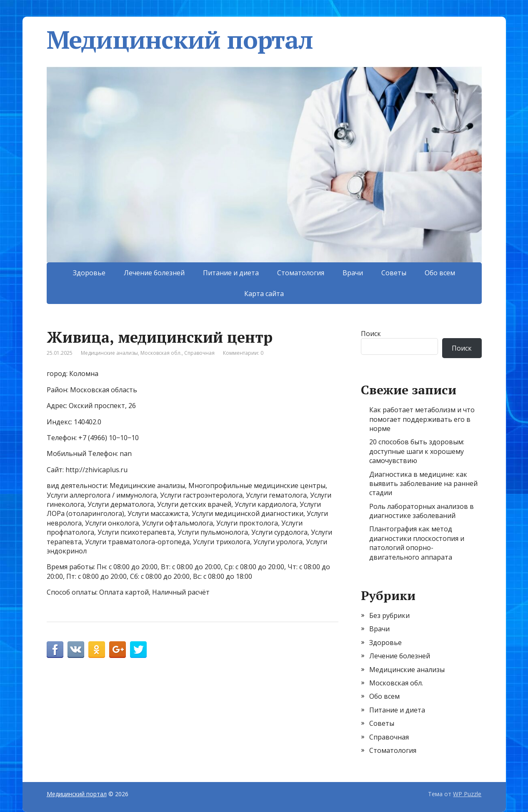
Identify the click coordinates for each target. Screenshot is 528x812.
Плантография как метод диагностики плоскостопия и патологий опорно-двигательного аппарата (417, 543)
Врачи (353, 273)
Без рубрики (389, 615)
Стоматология (301, 273)
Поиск (371, 334)
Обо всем (440, 273)
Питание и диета (231, 273)
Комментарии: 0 (243, 353)
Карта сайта (264, 294)
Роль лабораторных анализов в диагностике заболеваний (422, 511)
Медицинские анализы (109, 353)
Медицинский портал (180, 40)
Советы (394, 273)
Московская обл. (161, 353)
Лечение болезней (154, 273)
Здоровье (89, 273)
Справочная (199, 353)
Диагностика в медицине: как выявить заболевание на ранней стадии (423, 484)
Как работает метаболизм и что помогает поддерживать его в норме (422, 419)
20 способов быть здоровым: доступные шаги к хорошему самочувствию (417, 451)
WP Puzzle (467, 794)
